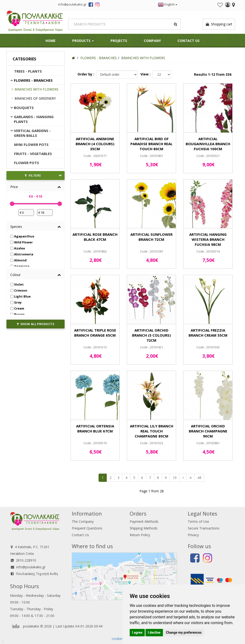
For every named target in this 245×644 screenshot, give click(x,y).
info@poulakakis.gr (31, 567)
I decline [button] (154, 632)
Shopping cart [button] (219, 24)
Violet (17, 284)
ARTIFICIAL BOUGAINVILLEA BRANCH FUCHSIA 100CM (208, 144)
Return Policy (140, 535)
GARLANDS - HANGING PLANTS (34, 119)
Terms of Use (198, 521)
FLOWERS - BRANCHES (33, 80)
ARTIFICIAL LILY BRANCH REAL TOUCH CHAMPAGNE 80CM (152, 431)
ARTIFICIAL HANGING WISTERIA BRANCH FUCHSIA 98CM (208, 239)
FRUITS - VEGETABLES (33, 154)
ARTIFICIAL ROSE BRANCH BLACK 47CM (95, 237)
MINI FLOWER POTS (31, 144)
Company (152, 41)
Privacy (193, 535)
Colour (15, 275)
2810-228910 (26, 560)
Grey (16, 302)
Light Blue (20, 296)
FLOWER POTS (27, 163)
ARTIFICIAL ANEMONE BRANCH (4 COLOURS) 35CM (95, 144)
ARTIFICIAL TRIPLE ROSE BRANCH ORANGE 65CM (95, 333)
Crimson (19, 290)
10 (175, 478)
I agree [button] (137, 632)
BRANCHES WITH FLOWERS (36, 89)
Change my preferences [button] (184, 632)
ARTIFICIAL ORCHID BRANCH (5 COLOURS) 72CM (151, 335)
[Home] (73, 58)
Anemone (20, 266)
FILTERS (33, 175)
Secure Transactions (204, 528)
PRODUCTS (83, 41)
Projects (119, 41)
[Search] (124, 24)
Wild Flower (22, 242)
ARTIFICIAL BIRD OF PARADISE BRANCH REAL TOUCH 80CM (151, 144)
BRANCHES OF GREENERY (35, 98)
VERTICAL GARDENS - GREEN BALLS (32, 133)
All (199, 478)
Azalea (18, 248)
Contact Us (189, 41)
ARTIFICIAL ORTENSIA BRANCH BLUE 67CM (95, 428)
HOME (50, 41)
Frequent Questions (87, 528)
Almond (18, 260)
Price (14, 187)
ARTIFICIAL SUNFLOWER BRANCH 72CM (151, 237)
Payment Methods (144, 521)
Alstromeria (22, 254)
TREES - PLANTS (28, 71)
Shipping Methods (144, 528)
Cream (17, 308)
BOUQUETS (24, 108)
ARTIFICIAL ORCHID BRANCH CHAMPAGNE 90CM (208, 431)
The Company (83, 521)
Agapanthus (22, 236)
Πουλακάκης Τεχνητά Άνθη (37, 574)
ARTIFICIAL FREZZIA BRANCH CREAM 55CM (208, 333)
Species (16, 227)
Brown (17, 314)
